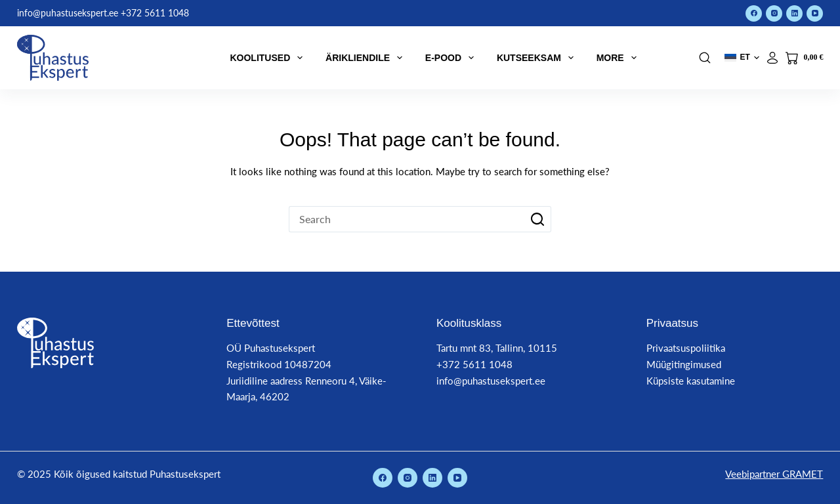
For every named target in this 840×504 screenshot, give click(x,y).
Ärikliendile (367, 58)
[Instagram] (774, 13)
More (619, 58)
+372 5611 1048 (474, 364)
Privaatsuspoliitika (686, 348)
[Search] (705, 58)
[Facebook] (754, 13)
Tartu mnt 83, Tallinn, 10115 (497, 348)
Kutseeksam (538, 58)
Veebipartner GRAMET (774, 474)
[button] (742, 58)
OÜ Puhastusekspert (271, 348)
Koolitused (269, 58)
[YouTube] (815, 13)
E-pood (452, 58)
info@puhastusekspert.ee (491, 381)
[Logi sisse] (772, 58)
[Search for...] (407, 219)
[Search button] (538, 219)
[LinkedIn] (794, 13)
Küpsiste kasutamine (691, 381)
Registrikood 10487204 (279, 364)
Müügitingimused (684, 364)
